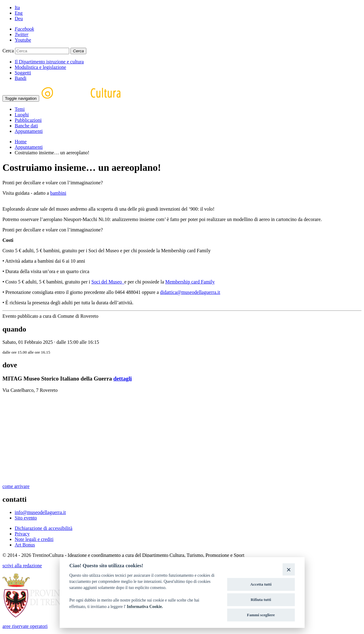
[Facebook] (24, 29)
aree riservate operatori (25, 626)
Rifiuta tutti (261, 600)
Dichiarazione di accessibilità (43, 528)
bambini (58, 193)
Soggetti (23, 73)
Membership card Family (190, 282)
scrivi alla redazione (22, 566)
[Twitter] (22, 34)
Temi (20, 109)
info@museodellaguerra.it (40, 512)
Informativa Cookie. (145, 607)
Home (21, 142)
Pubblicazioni (28, 120)
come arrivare (16, 486)
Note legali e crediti (34, 539)
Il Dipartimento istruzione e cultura (49, 62)
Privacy (22, 534)
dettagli (122, 379)
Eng (19, 13)
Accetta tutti (261, 584)
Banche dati (26, 126)
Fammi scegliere (261, 615)
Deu (19, 19)
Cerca (8, 51)
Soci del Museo (108, 282)
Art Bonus (25, 545)
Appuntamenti (29, 131)
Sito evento (26, 518)
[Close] (289, 569)
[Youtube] (23, 40)
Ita (17, 8)
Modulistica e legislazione (40, 67)
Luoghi (22, 115)
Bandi (21, 78)
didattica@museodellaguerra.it (190, 292)
